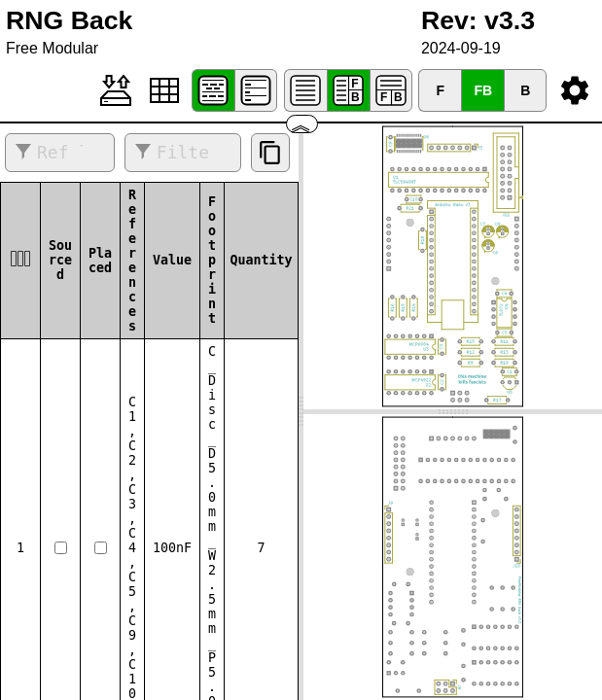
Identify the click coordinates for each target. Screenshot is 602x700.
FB (483, 90)
